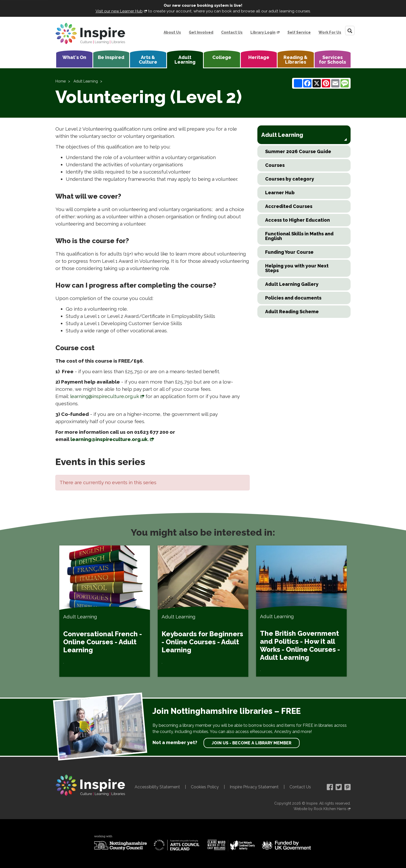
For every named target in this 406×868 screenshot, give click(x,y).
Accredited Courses (289, 206)
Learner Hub (280, 193)
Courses (275, 165)
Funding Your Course (289, 252)
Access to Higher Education (298, 220)
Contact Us (232, 32)
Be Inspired (111, 57)
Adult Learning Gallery (292, 284)
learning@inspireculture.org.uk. (110, 439)
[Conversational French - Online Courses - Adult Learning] (105, 611)
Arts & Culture (148, 60)
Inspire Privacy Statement (254, 787)
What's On (74, 57)
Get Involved (201, 32)
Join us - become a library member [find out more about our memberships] (252, 743)
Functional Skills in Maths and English (299, 236)
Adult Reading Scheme (292, 312)
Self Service (299, 32)
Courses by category (290, 179)
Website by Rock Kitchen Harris (320, 809)
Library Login (263, 32)
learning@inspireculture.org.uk (105, 396)
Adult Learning (185, 60)
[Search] (350, 31)
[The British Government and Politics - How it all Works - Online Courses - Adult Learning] (301, 611)
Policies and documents (293, 298)
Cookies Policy (205, 787)
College (222, 57)
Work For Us (330, 32)
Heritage (259, 57)
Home (61, 81)
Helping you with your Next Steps (297, 268)
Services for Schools (332, 60)
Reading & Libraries (296, 60)
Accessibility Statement (157, 787)
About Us (172, 32)
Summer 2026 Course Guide (298, 151)
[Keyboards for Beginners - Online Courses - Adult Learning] (203, 611)
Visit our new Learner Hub (119, 11)
